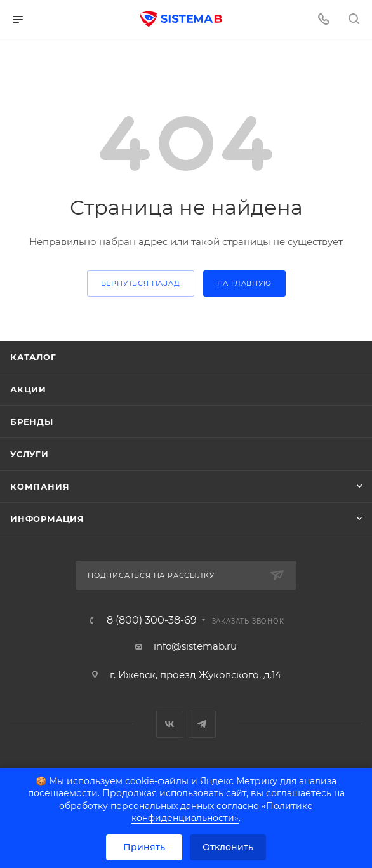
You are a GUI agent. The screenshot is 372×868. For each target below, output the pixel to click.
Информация (47, 519)
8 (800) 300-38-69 (152, 620)
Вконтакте (170, 724)
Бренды (32, 422)
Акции (28, 389)
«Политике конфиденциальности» (222, 812)
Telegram (202, 724)
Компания (40, 486)
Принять (144, 847)
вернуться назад (141, 283)
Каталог (33, 357)
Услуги (30, 454)
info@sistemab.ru (195, 646)
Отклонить (228, 847)
